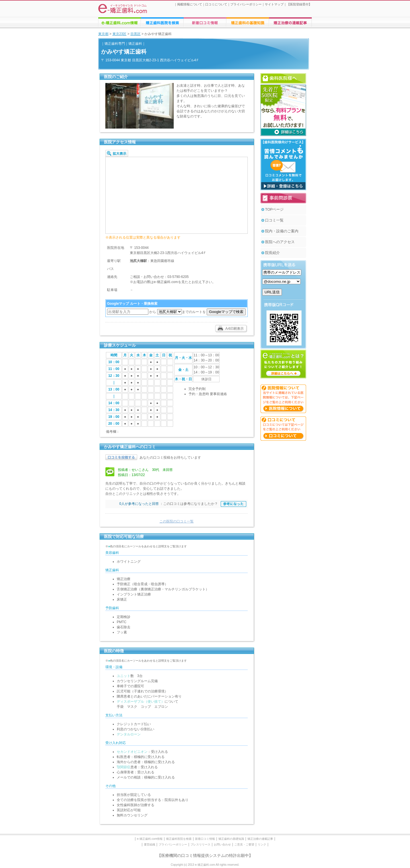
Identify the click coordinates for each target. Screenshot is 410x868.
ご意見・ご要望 (244, 844)
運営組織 (149, 844)
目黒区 (136, 34)
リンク (262, 844)
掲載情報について (190, 4)
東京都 (103, 34)
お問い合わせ (222, 844)
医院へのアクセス (280, 242)
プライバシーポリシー (246, 4)
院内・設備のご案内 (282, 231)
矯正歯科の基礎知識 (231, 839)
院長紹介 (272, 253)
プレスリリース (200, 844)
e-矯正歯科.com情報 (150, 839)
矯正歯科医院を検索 (179, 839)
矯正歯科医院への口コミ (205, 22)
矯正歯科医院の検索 (162, 22)
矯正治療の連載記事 (260, 839)
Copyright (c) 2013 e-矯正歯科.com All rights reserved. (205, 865)
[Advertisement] (283, 530)
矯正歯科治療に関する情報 (248, 22)
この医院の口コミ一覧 (177, 521)
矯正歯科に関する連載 (290, 22)
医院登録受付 (299, 4)
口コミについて (216, 4)
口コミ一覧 (274, 220)
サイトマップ (274, 4)
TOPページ (274, 209)
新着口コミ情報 (205, 839)
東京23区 (119, 34)
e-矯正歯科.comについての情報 (120, 22)
